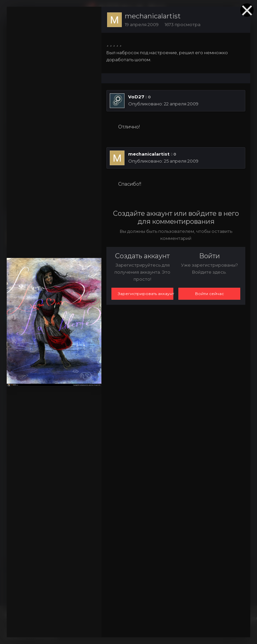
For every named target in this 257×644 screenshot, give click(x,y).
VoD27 (136, 97)
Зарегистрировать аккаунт (146, 294)
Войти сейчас (209, 294)
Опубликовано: (163, 104)
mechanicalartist (153, 16)
